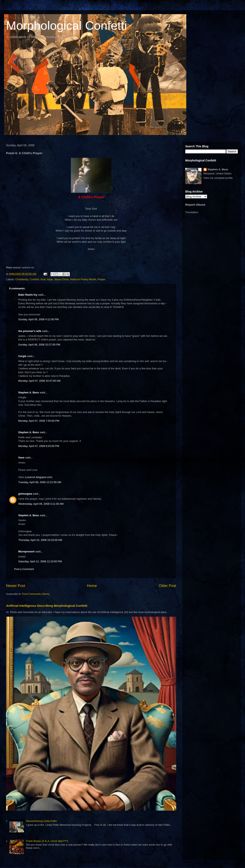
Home (92, 586)
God (43, 279)
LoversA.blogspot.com (39, 477)
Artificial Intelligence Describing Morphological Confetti (47, 606)
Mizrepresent (26, 551)
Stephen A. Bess (29, 392)
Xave (21, 458)
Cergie (22, 356)
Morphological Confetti (67, 26)
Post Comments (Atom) (36, 594)
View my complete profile (218, 178)
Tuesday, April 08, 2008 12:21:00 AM (40, 482)
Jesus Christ (62, 279)
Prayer (101, 279)
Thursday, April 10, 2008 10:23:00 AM (40, 540)
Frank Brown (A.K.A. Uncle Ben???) (47, 841)
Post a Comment (24, 569)
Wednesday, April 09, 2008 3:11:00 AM (41, 504)
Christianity (22, 279)
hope (50, 279)
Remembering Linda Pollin (41, 821)
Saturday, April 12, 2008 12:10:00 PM (40, 561)
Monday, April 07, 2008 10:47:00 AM (39, 381)
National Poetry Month (83, 279)
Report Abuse (195, 205)
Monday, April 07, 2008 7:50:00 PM (39, 421)
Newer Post (16, 586)
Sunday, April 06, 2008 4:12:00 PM (38, 319)
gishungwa (25, 494)
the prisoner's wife (30, 331)
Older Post (167, 586)
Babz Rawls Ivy (28, 295)
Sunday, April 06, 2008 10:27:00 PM (39, 345)
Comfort (34, 279)
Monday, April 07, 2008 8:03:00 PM (39, 446)
